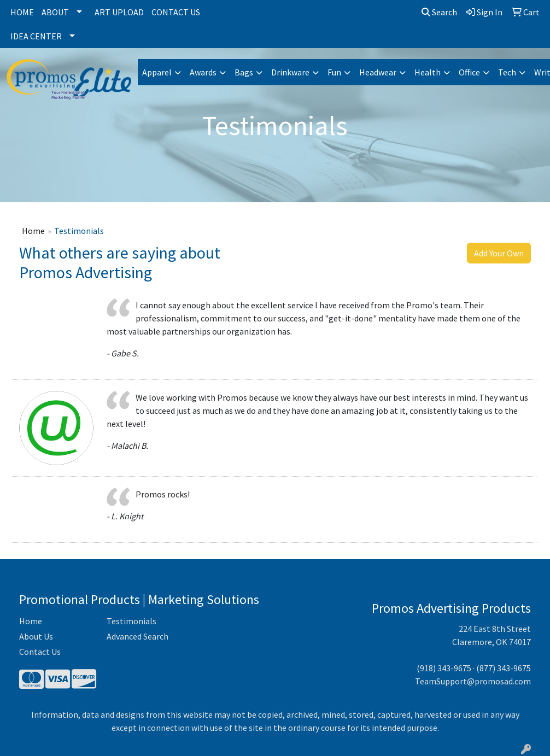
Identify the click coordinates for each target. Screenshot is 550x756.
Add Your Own (499, 253)
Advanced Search (137, 636)
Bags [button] (244, 72)
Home (22, 12)
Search (439, 12)
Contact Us (176, 12)
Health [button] (428, 72)
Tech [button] (507, 72)
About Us (36, 636)
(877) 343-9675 (504, 668)
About (55, 12)
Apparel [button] (157, 72)
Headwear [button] (378, 72)
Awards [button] (203, 72)
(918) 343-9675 (444, 668)
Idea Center (36, 36)
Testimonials (131, 621)
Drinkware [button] (290, 72)
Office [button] (469, 72)
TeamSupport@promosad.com (473, 681)
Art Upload (119, 12)
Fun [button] (334, 72)
